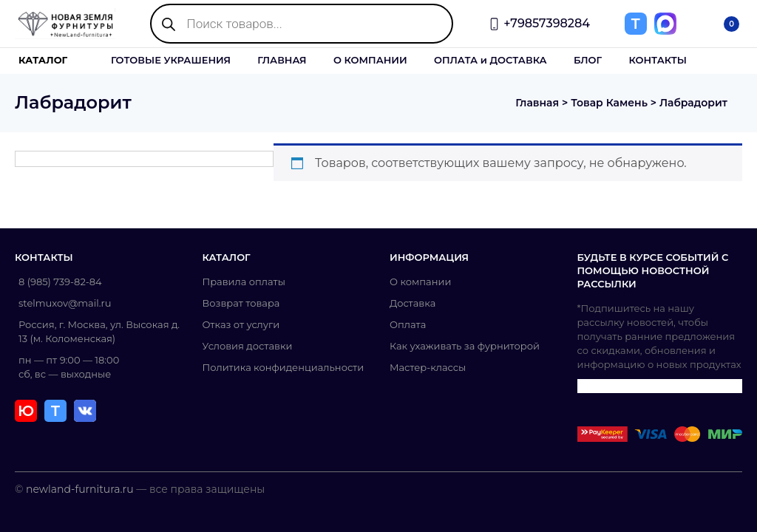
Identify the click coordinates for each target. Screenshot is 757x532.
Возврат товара (241, 303)
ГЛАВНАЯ (282, 60)
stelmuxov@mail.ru (65, 303)
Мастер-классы (428, 367)
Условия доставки (248, 346)
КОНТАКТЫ (658, 60)
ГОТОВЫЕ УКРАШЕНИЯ (171, 60)
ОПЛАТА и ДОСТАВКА (490, 60)
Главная (537, 103)
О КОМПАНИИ (370, 60)
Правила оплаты (244, 282)
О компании (420, 282)
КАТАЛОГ (43, 60)
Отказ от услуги (241, 324)
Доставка (413, 303)
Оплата (408, 324)
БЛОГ (588, 60)
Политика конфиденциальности (284, 367)
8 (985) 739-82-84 (60, 282)
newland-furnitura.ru (80, 489)
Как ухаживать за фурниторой (465, 346)
